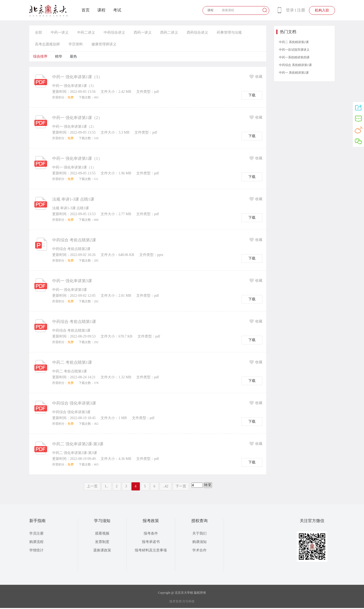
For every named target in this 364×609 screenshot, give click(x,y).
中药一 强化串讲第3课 (72, 281)
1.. (106, 486)
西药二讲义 (169, 33)
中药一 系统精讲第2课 (294, 73)
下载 (252, 95)
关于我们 (199, 533)
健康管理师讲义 (104, 44)
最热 (73, 56)
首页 (86, 10)
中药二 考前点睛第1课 (72, 362)
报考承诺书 (151, 542)
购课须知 (199, 542)
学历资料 (76, 44)
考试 (117, 10)
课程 (101, 10)
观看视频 (102, 533)
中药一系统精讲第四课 (294, 57)
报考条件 (151, 533)
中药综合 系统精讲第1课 (295, 65)
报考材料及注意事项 (151, 550)
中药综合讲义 (114, 33)
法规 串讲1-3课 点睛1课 (73, 199)
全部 (38, 33)
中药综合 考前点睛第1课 (74, 322)
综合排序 (40, 56)
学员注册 (36, 533)
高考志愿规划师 (47, 44)
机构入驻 (322, 10)
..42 (166, 486)
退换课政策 (102, 550)
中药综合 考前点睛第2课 (74, 240)
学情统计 (36, 550)
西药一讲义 (143, 33)
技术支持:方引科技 (182, 601)
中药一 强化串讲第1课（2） (77, 118)
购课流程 (36, 542)
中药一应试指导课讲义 (294, 50)
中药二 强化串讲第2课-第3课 (78, 444)
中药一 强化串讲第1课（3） (77, 77)
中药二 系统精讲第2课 (294, 42)
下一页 (181, 486)
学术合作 (199, 550)
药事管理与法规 (229, 33)
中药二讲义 (86, 33)
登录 (290, 10)
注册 (301, 10)
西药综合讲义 (197, 33)
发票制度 (102, 542)
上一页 (92, 486)
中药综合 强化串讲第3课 (74, 403)
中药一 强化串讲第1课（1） (77, 158)
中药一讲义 (60, 33)
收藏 (256, 77)
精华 (59, 56)
